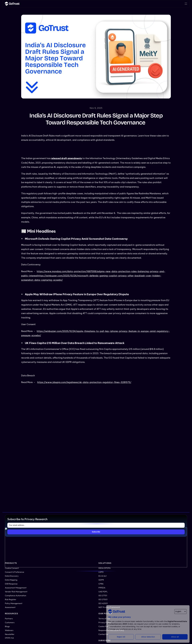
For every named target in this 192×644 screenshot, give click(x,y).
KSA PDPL (125, 570)
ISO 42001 (125, 566)
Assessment (84, 579)
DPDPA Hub (168, 554)
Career (111, 4)
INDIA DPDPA (126, 530)
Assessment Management (85, 553)
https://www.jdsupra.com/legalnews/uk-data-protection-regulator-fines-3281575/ (84, 382)
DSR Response (85, 548)
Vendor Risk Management (85, 560)
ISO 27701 (125, 558)
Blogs (165, 538)
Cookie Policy (168, 574)
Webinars (167, 542)
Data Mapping (85, 544)
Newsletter (167, 546)
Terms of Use (168, 566)
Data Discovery (85, 540)
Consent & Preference (84, 535)
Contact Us (167, 584)
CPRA (123, 546)
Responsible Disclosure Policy (169, 579)
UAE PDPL (125, 554)
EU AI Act (125, 538)
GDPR (123, 542)
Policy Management (87, 575)
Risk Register (85, 571)
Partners (166, 530)
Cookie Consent (85, 530)
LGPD (123, 534)
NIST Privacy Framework (126, 576)
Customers (167, 534)
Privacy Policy (168, 570)
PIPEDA (124, 550)
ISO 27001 (125, 562)
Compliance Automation (84, 566)
